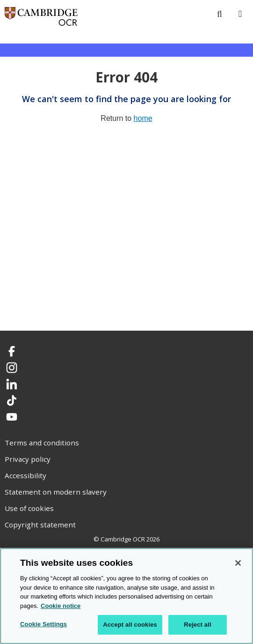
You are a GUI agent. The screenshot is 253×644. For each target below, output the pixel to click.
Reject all (197, 625)
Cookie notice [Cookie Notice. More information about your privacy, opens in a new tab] (61, 606)
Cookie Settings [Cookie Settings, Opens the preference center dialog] (43, 624)
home (143, 118)
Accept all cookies (130, 625)
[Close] (238, 563)
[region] (126, 596)
